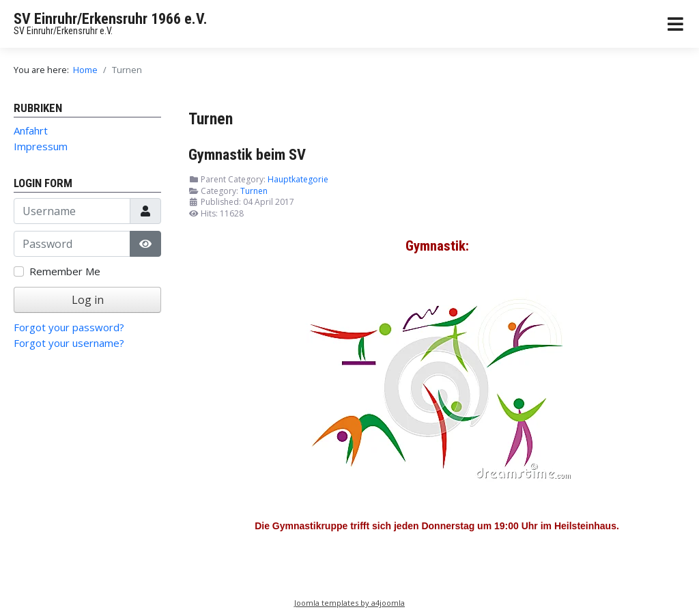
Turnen (254, 191)
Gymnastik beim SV (247, 154)
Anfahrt (31, 130)
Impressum (41, 146)
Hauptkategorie (298, 179)
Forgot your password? (69, 327)
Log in (88, 300)
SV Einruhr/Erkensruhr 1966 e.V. (111, 19)
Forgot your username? (69, 343)
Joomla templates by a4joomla (349, 603)
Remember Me (65, 271)
